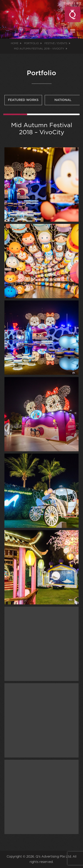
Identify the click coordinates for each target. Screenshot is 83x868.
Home (15, 43)
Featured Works (23, 100)
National (63, 100)
